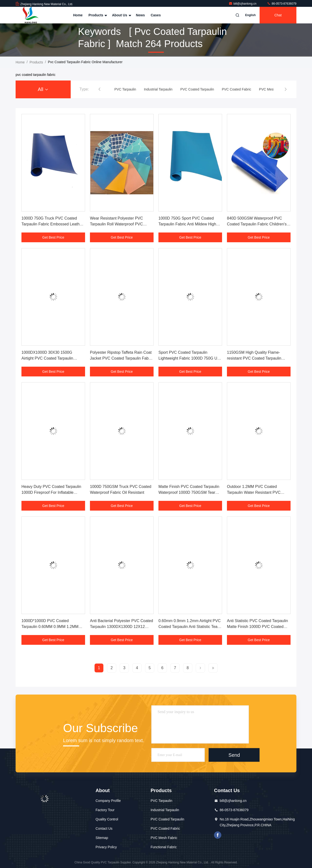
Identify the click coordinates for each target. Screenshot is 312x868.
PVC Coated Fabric (165, 828)
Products (97, 15)
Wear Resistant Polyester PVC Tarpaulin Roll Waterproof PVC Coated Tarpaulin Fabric (117, 224)
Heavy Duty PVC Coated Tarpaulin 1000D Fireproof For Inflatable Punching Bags (51, 492)
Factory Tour (105, 810)
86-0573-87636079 (282, 4)
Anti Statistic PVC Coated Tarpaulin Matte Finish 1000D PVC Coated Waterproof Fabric (258, 627)
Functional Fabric (164, 847)
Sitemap (102, 838)
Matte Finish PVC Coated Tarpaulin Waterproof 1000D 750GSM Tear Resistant (189, 492)
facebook (218, 835)
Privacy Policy (106, 847)
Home (78, 15)
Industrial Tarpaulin (165, 810)
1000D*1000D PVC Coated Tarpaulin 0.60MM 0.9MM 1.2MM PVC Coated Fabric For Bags (50, 627)
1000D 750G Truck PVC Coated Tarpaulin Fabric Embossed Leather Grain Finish (52, 224)
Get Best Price (53, 237)
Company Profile (108, 801)
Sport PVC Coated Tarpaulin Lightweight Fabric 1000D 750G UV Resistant (189, 358)
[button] (99, 89)
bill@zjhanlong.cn (243, 4)
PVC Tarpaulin (161, 801)
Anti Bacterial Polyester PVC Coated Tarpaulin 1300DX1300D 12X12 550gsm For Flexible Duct (122, 627)
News (141, 15)
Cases (156, 15)
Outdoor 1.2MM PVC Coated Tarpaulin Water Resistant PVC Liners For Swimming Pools (254, 492)
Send (234, 755)
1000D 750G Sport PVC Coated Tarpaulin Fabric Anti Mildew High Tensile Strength (187, 224)
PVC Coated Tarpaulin (167, 819)
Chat (278, 15)
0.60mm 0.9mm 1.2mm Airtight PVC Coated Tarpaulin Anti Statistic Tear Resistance (190, 627)
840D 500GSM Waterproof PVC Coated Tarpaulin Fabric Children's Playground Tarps (257, 224)
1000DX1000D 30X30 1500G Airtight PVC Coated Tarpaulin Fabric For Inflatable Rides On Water (53, 358)
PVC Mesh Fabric (164, 838)
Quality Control (107, 819)
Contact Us (104, 828)
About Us (121, 15)
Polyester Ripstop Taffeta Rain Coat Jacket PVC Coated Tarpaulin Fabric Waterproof (121, 358)
